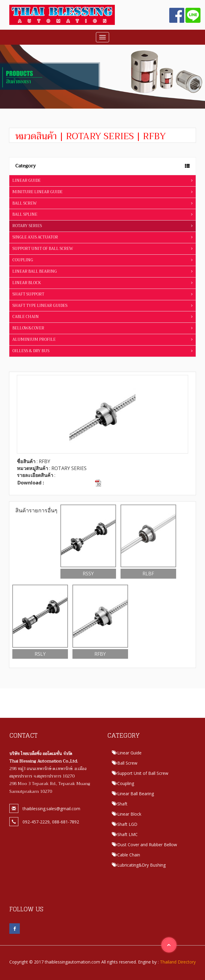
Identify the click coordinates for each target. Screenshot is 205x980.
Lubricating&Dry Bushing (141, 865)
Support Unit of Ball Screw (143, 773)
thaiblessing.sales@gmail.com (51, 809)
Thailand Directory (178, 962)
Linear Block (129, 814)
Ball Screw (127, 763)
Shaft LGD (127, 824)
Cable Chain (129, 855)
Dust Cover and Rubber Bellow (147, 845)
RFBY (100, 654)
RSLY (40, 654)
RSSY (88, 574)
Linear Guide (129, 753)
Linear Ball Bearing (136, 794)
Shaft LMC (127, 834)
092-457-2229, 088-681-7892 (51, 822)
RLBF (148, 574)
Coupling (126, 783)
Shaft (122, 804)
